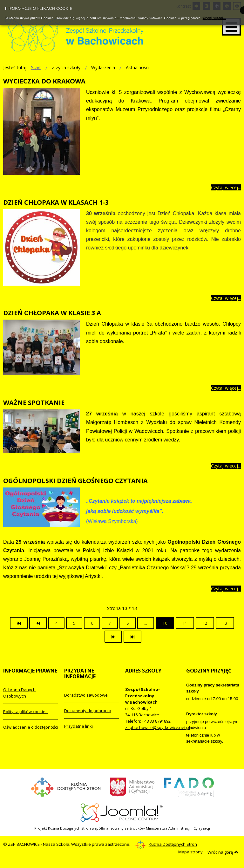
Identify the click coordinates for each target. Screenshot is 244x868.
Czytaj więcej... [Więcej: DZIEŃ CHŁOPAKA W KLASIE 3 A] (226, 388)
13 (225, 623)
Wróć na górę (223, 852)
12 (205, 623)
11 (185, 623)
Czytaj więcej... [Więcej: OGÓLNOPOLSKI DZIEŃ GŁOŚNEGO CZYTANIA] (226, 589)
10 (165, 623)
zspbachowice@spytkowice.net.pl (158, 727)
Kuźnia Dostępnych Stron (166, 844)
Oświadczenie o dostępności (30, 727)
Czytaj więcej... (214, 18)
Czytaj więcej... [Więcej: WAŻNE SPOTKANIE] (226, 466)
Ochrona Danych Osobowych (19, 693)
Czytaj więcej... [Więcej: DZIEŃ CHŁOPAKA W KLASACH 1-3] (226, 298)
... (146, 623)
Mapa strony (190, 852)
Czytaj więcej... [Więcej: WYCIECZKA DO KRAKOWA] (226, 187)
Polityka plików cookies (25, 712)
